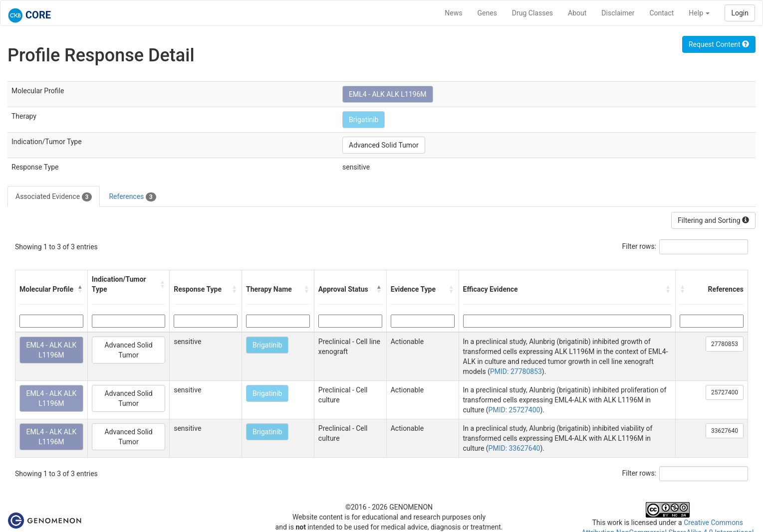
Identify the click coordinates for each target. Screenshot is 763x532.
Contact (661, 13)
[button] (80, 289)
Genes (487, 13)
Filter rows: (639, 246)
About (577, 13)
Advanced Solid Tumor (384, 145)
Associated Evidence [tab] (54, 197)
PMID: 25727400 (514, 410)
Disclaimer (618, 13)
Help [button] (699, 13)
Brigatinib (364, 120)
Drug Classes (532, 13)
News (453, 13)
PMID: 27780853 (516, 371)
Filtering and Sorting (713, 220)
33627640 (725, 431)
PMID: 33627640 (514, 448)
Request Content (719, 44)
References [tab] (132, 197)
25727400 (725, 392)
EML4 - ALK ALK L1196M (388, 94)
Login (740, 13)
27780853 (725, 344)
